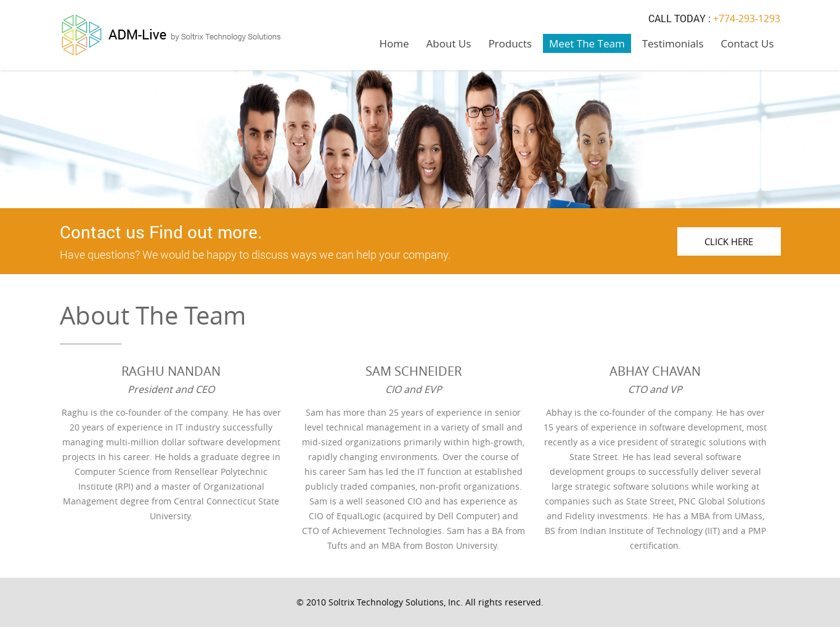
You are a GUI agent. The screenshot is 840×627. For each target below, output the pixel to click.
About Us (449, 43)
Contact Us (748, 43)
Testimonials (673, 43)
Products (510, 43)
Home (394, 43)
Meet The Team (587, 43)
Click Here (729, 241)
